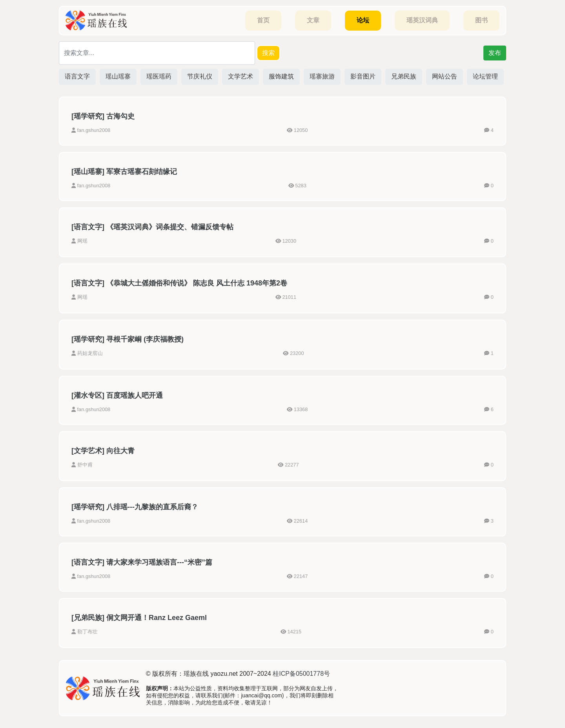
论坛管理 (485, 76)
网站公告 (445, 76)
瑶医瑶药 (159, 76)
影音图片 (363, 76)
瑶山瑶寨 (118, 76)
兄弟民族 (404, 76)
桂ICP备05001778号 (301, 674)
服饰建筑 (281, 76)
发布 (495, 53)
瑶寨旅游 (322, 76)
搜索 (268, 53)
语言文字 (77, 76)
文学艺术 (241, 76)
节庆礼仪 (200, 76)
